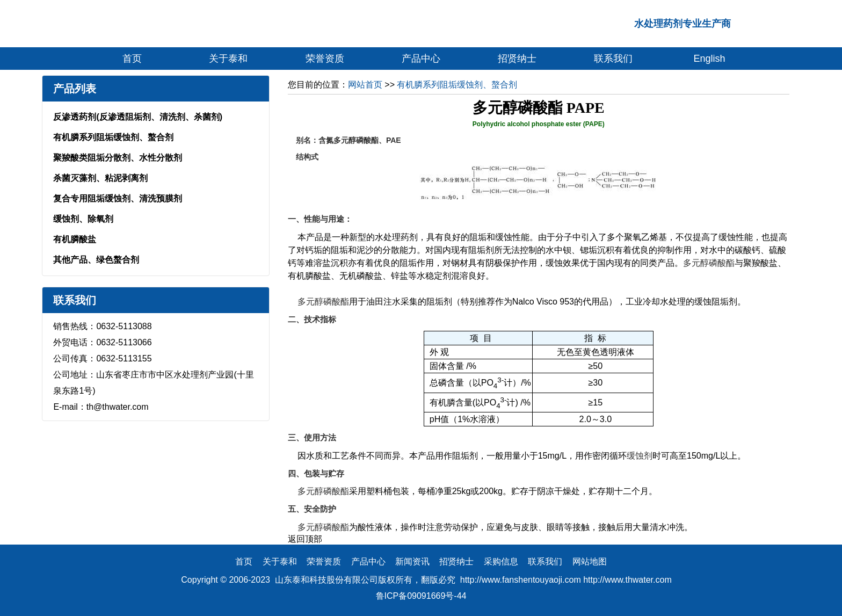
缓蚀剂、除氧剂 (83, 219)
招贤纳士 (517, 59)
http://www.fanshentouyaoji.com (521, 580)
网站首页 (365, 85)
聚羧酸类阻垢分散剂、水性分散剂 (118, 158)
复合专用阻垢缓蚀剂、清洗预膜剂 (118, 198)
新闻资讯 (412, 561)
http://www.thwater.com (627, 580)
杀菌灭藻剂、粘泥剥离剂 (100, 178)
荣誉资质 (325, 59)
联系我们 (613, 59)
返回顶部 (305, 539)
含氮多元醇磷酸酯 (349, 140)
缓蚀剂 (640, 456)
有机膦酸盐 (75, 239)
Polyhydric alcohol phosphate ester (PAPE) (539, 124)
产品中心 (421, 59)
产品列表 (75, 89)
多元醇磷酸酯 (709, 263)
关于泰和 (228, 59)
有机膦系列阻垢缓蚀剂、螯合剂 (113, 137)
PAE (394, 140)
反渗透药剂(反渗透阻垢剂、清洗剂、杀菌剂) (138, 117)
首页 (132, 59)
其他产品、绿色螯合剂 (96, 260)
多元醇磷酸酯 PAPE (539, 108)
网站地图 (590, 561)
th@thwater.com (118, 407)
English (710, 59)
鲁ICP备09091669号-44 (421, 596)
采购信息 (501, 561)
